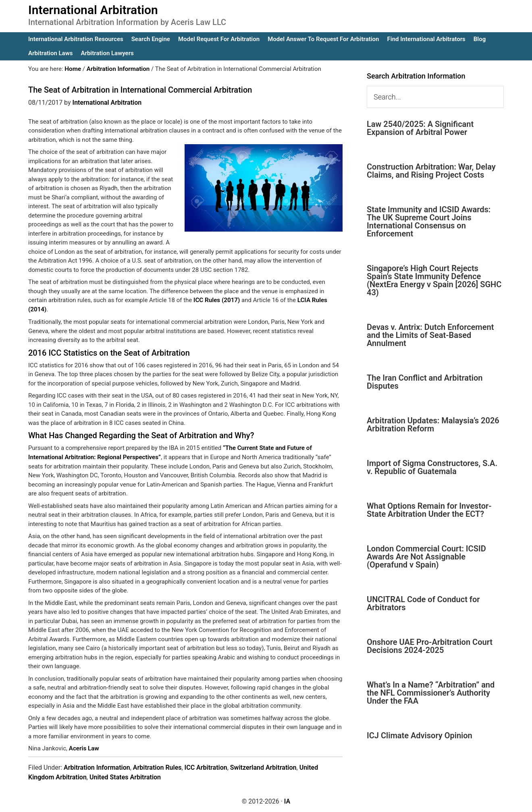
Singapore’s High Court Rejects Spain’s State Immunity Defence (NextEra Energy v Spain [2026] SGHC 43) (434, 280)
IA (287, 801)
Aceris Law (84, 748)
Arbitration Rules (157, 767)
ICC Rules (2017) (216, 300)
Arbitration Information (97, 767)
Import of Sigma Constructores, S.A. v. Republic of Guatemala (432, 467)
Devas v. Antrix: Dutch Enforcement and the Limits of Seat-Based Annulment (430, 335)
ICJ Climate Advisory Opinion (420, 735)
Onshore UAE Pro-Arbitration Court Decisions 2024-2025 (430, 646)
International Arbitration (93, 10)
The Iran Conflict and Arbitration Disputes (425, 382)
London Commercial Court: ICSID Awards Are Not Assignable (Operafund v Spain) (426, 557)
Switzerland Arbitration (263, 767)
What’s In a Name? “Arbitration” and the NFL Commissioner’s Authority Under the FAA (431, 693)
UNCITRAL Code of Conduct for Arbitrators (423, 603)
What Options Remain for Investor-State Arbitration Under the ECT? (429, 510)
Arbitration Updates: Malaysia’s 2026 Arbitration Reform (433, 425)
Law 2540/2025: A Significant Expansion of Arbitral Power (420, 128)
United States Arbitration (125, 776)
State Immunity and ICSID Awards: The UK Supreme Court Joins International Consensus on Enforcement (429, 222)
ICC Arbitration (206, 767)
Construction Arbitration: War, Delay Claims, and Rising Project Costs (431, 171)
